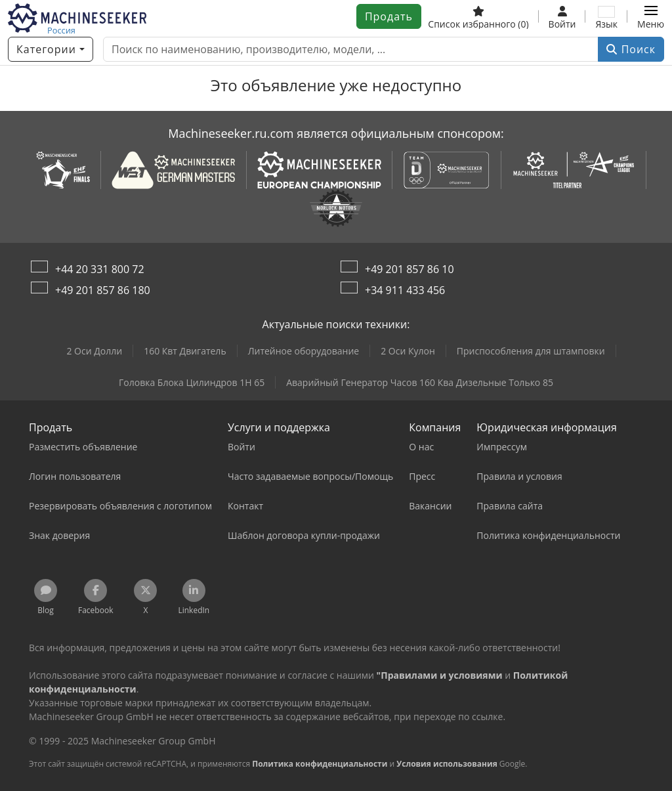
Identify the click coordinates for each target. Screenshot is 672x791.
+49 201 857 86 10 (409, 269)
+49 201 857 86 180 (103, 290)
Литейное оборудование (304, 351)
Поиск (631, 49)
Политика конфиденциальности (320, 764)
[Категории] (51, 49)
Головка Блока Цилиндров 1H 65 (192, 382)
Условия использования (447, 764)
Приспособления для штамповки (531, 351)
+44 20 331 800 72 (100, 269)
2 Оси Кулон (408, 351)
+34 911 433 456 (405, 290)
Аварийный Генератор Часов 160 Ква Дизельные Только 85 (420, 382)
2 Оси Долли (94, 351)
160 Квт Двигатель (185, 351)
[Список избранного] (478, 16)
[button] (651, 16)
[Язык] (606, 16)
